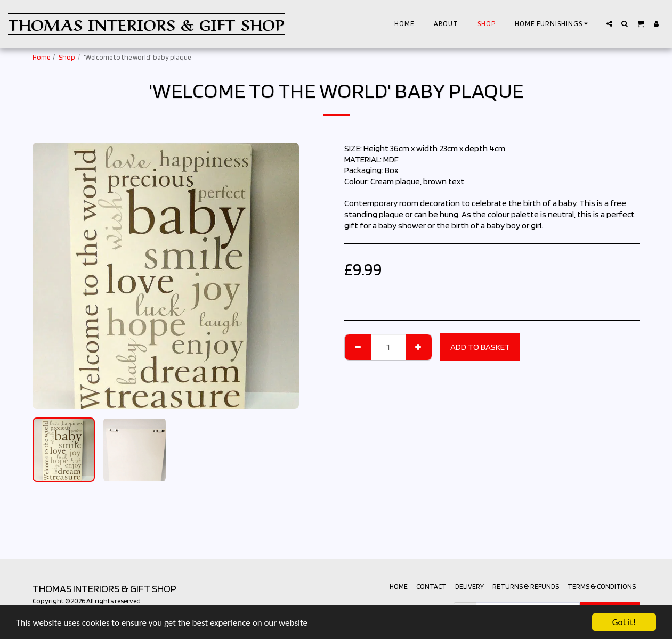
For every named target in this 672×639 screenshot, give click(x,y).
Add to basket (480, 347)
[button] (553, 24)
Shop (67, 57)
